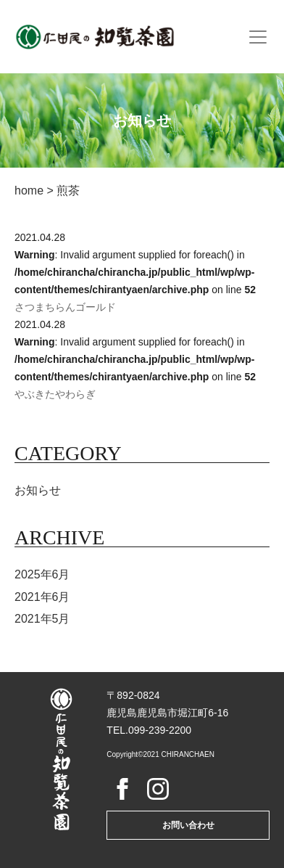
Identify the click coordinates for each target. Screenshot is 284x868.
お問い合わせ (188, 825)
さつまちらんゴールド (65, 307)
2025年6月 (42, 574)
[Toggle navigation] (258, 37)
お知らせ (38, 490)
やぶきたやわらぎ (55, 394)
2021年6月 (42, 597)
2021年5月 (42, 619)
